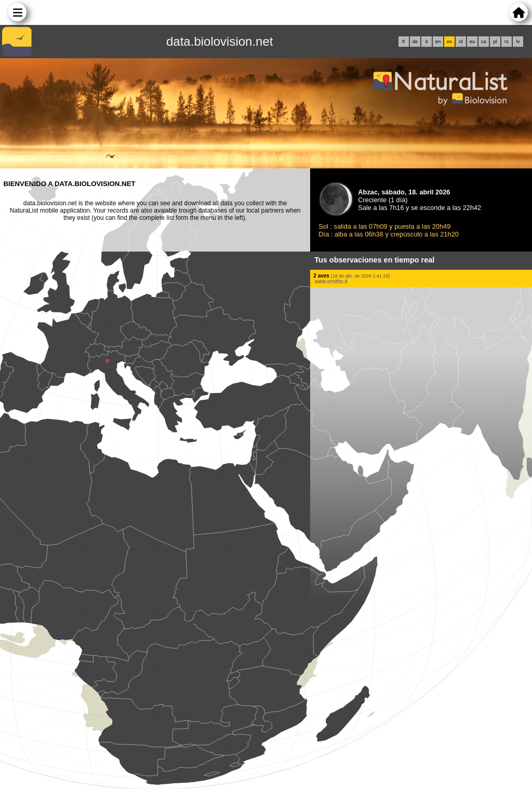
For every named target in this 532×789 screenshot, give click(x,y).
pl (495, 42)
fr (404, 42)
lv (518, 42)
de (415, 42)
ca (484, 42)
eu (472, 42)
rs (507, 42)
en (438, 42)
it (427, 42)
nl (461, 42)
